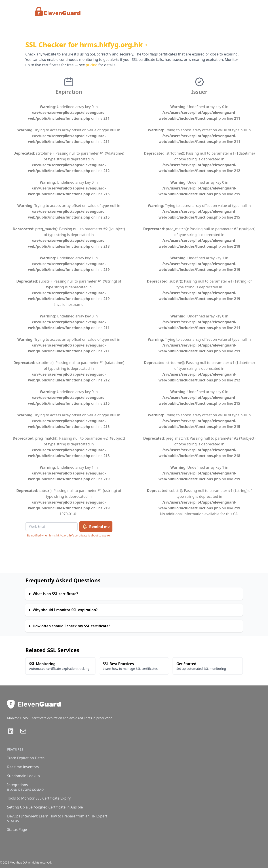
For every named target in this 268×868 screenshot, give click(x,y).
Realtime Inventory (23, 767)
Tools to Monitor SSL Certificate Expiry (39, 798)
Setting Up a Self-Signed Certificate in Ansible (45, 807)
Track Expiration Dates (26, 758)
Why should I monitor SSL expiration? (65, 610)
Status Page (17, 830)
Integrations (17, 785)
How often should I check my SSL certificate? (71, 626)
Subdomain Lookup (23, 776)
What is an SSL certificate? (55, 594)
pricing (92, 65)
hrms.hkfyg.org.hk (114, 45)
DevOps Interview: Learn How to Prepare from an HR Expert (57, 816)
